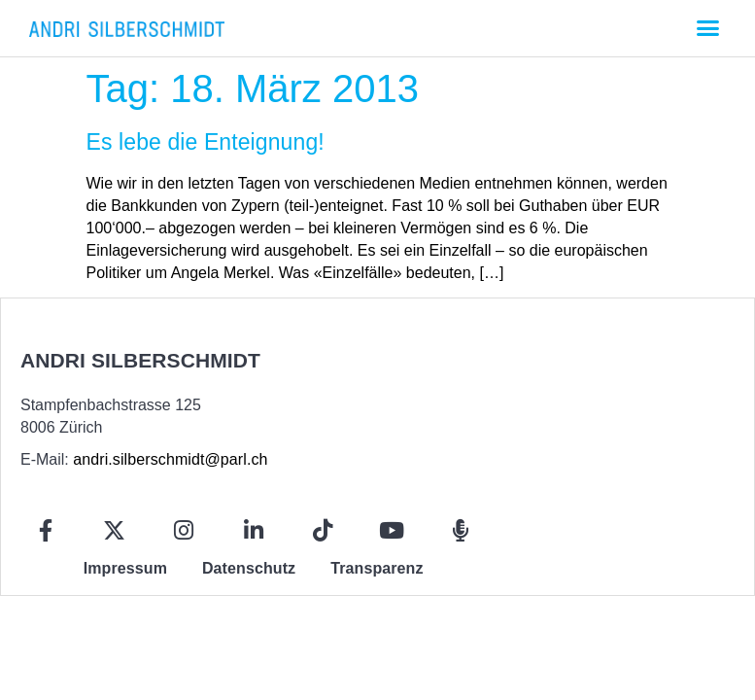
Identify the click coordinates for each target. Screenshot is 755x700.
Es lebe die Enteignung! (206, 142)
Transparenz (377, 568)
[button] (707, 28)
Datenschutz (249, 568)
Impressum (125, 568)
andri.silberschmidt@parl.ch (170, 459)
